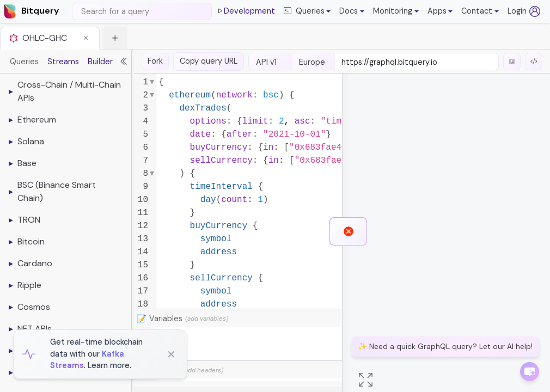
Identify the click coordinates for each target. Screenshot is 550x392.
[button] (352, 11)
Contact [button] (477, 11)
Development (246, 11)
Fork (155, 61)
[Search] (142, 11)
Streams (63, 62)
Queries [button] (304, 11)
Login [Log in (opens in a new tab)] (524, 11)
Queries (24, 62)
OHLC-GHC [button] (45, 38)
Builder (100, 62)
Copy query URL (209, 61)
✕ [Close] (171, 354)
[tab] (50, 38)
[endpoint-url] (417, 63)
